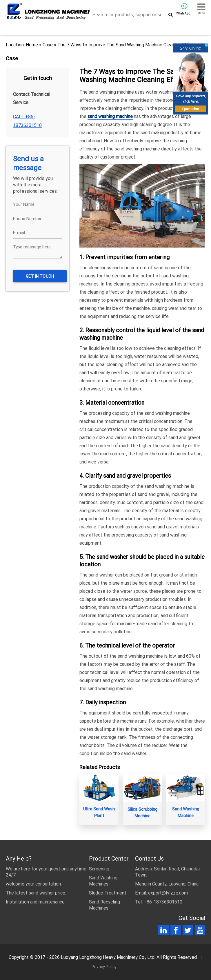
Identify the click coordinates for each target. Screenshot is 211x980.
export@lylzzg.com (168, 893)
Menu (201, 9)
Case (48, 45)
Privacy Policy (104, 967)
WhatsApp (183, 9)
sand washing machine (110, 116)
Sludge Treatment (108, 893)
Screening (99, 869)
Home (32, 45)
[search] (171, 14)
